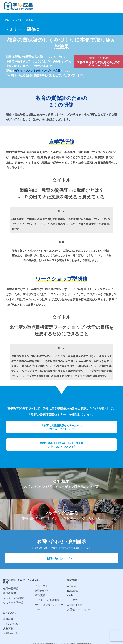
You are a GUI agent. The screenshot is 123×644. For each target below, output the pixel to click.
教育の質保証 (10, 589)
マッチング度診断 (13, 597)
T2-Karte (72, 599)
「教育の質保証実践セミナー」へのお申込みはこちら (61, 427)
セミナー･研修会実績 (46, 599)
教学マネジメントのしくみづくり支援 (37, 71)
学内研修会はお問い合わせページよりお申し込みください (61, 445)
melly (70, 595)
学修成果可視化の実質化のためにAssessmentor (100, 62)
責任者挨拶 (9, 593)
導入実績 (40, 595)
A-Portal (71, 586)
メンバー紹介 (10, 622)
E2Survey (72, 591)
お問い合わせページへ (61, 558)
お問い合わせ (10, 631)
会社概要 (8, 618)
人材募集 (8, 626)
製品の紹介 (41, 591)
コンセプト (41, 586)
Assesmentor (74, 604)
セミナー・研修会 (13, 602)
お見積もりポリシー (78, 608)
